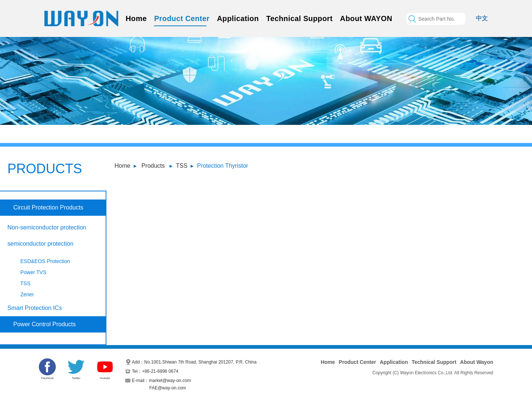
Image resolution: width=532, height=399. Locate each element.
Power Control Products (45, 324)
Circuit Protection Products (48, 207)
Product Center (182, 18)
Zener (27, 294)
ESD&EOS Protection (45, 261)
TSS (182, 166)
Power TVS (33, 272)
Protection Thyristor (222, 166)
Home (136, 18)
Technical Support (300, 18)
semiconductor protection (40, 244)
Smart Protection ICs (35, 308)
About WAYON (366, 18)
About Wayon (477, 362)
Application (238, 18)
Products (153, 166)
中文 (482, 18)
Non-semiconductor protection (47, 227)
